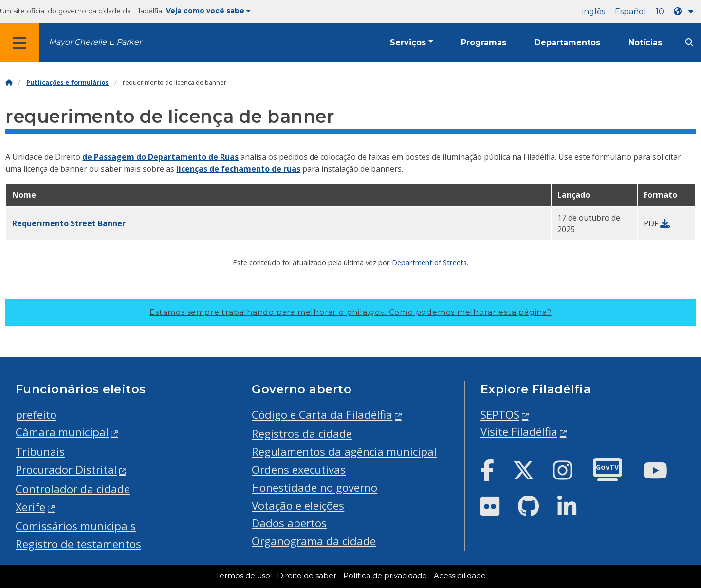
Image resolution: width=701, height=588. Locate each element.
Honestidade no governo (314, 487)
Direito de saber (307, 576)
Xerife (30, 507)
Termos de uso (243, 576)
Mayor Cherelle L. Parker (95, 42)
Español (630, 11)
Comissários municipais (76, 526)
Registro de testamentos (78, 544)
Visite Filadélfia (519, 432)
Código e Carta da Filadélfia (322, 414)
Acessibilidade (460, 576)
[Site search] (689, 43)
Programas (484, 43)
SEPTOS (500, 414)
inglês (594, 11)
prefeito (36, 414)
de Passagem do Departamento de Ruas (160, 157)
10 (660, 11)
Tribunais (40, 451)
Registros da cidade (302, 433)
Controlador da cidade (73, 489)
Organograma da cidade (314, 541)
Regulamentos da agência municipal (344, 451)
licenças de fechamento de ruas (238, 169)
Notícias (645, 43)
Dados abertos (289, 523)
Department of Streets (429, 262)
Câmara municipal (62, 432)
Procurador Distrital (66, 469)
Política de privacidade (385, 576)
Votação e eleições (298, 505)
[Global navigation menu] (19, 43)
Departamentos (567, 43)
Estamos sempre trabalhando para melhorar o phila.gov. (350, 312)
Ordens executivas (299, 469)
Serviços (408, 43)
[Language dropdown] (685, 11)
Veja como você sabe (208, 11)
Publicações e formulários (67, 83)
